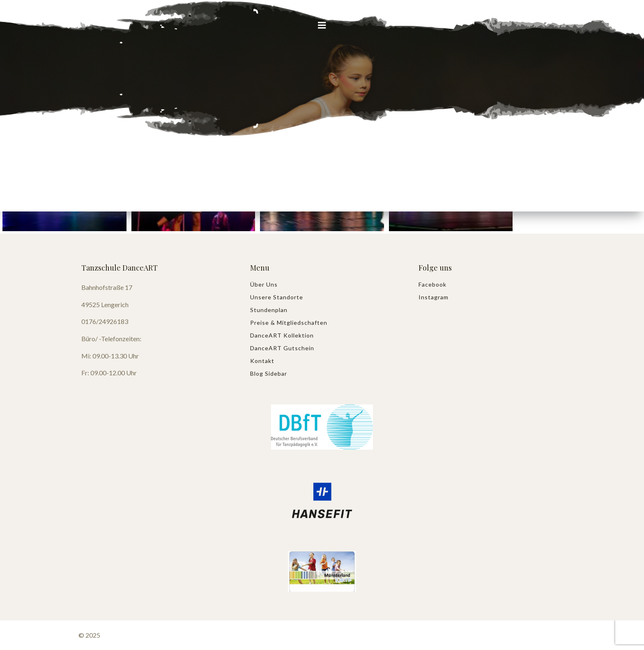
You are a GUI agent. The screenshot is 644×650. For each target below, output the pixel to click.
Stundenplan (269, 310)
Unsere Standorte (277, 297)
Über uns (264, 284)
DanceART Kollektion (282, 335)
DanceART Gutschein (282, 348)
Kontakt (262, 361)
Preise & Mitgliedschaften (289, 323)
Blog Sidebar (269, 373)
